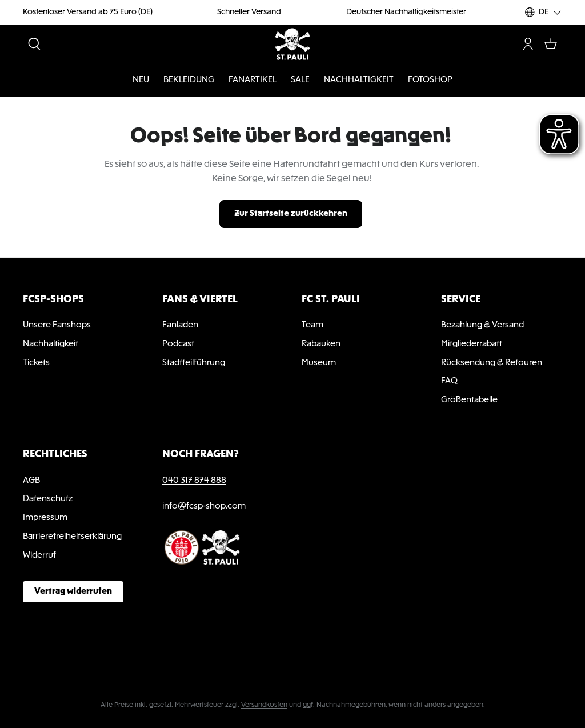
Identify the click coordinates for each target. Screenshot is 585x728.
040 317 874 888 (194, 481)
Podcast (178, 344)
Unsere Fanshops (57, 325)
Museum (319, 363)
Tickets (36, 363)
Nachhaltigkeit (51, 344)
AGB (31, 481)
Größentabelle (469, 400)
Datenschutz (48, 499)
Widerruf (39, 555)
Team (312, 325)
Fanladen (180, 325)
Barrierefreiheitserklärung (72, 537)
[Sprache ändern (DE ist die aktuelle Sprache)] (544, 12)
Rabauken (321, 344)
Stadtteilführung (194, 363)
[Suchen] (34, 44)
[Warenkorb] (551, 44)
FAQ (449, 381)
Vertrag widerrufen (73, 591)
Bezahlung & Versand (482, 325)
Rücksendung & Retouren (492, 363)
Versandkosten (264, 705)
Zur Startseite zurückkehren (291, 214)
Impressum (45, 518)
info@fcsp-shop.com (204, 506)
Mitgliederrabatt (472, 344)
